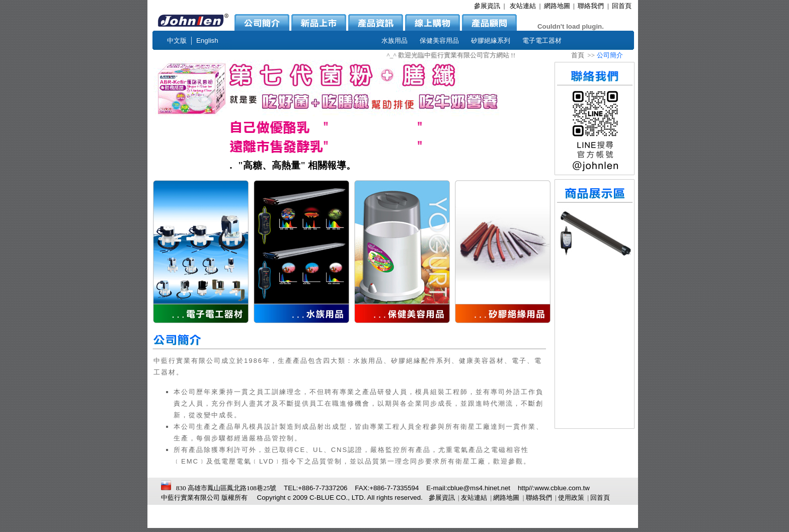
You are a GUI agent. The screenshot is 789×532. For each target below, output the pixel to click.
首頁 (578, 55)
